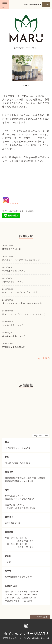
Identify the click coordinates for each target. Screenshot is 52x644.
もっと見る (44, 358)
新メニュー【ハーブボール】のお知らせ (21, 260)
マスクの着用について (13, 325)
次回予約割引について (13, 282)
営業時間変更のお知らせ (14, 347)
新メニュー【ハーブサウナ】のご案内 (20, 292)
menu (5, 4)
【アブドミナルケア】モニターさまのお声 (22, 303)
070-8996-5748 (33, 5)
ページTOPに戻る (40, 617)
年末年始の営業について (14, 271)
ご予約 (46, 4)
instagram (11, 203)
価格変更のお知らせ (12, 249)
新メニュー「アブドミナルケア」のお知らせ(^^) (25, 314)
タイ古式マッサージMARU (26, 634)
